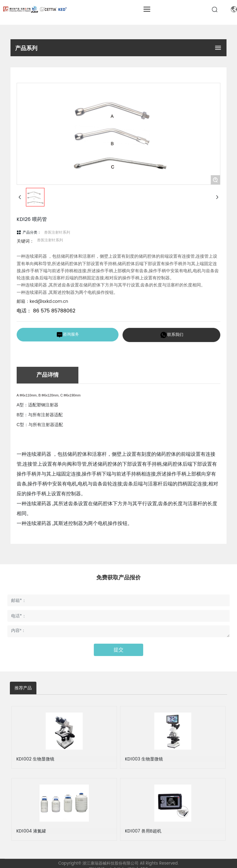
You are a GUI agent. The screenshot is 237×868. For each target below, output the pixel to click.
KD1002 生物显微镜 (35, 759)
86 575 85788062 (53, 311)
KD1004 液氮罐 (31, 831)
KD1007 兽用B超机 (143, 831)
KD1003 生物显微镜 (144, 759)
